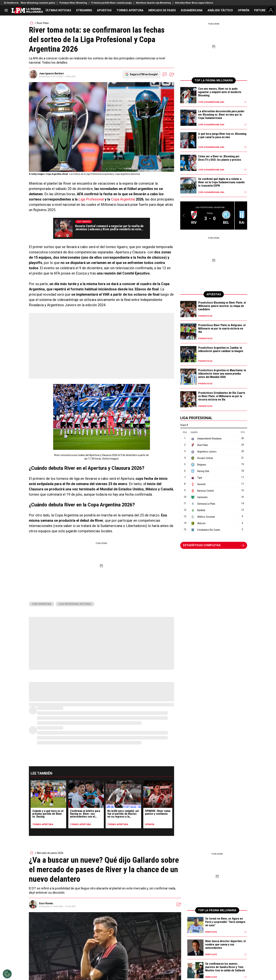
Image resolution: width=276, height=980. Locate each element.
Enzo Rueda (46, 903)
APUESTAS (104, 10)
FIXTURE (260, 10)
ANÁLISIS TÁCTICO (220, 10)
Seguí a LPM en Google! (144, 74)
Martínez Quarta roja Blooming (153, 3)
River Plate (43, 23)
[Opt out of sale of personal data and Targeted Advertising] (7, 974)
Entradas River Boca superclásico (194, 3)
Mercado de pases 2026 (50, 853)
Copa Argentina (123, 199)
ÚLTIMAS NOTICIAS (58, 10)
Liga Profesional (91, 199)
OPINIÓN (244, 10)
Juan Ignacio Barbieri (51, 73)
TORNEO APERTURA (130, 10)
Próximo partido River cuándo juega (112, 3)
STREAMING (84, 10)
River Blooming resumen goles (38, 3)
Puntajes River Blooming (73, 3)
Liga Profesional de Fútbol (75, 604)
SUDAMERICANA (192, 10)
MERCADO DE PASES (162, 10)
